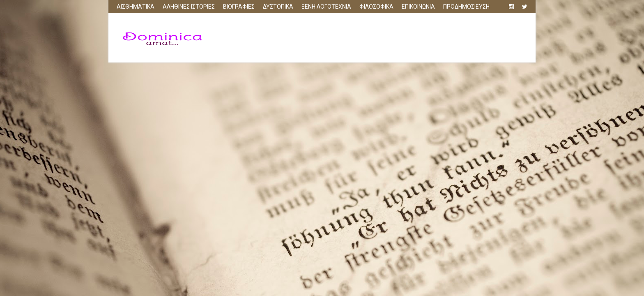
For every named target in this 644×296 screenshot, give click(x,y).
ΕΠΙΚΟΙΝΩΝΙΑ (418, 7)
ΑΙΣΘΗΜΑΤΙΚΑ (136, 7)
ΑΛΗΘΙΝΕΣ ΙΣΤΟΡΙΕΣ (189, 7)
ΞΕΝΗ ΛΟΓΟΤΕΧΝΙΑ (326, 7)
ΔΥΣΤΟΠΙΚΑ (278, 7)
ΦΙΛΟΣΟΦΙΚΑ (376, 7)
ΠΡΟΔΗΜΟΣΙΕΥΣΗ (466, 7)
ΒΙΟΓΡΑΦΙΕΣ (239, 7)
